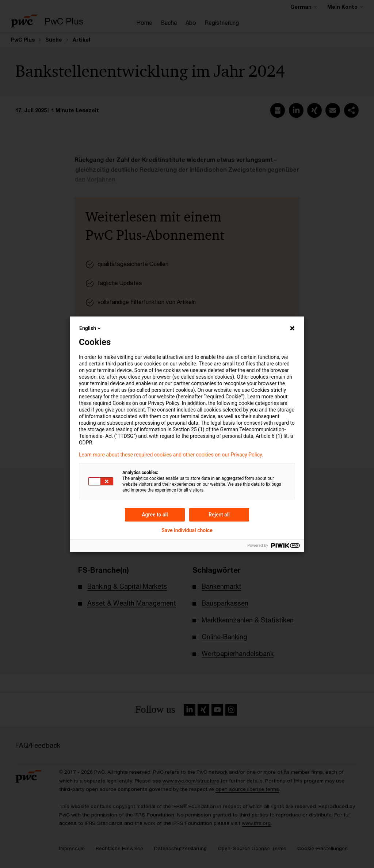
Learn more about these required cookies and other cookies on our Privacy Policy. (171, 455)
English (91, 328)
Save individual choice (187, 530)
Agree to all (155, 515)
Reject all (219, 515)
